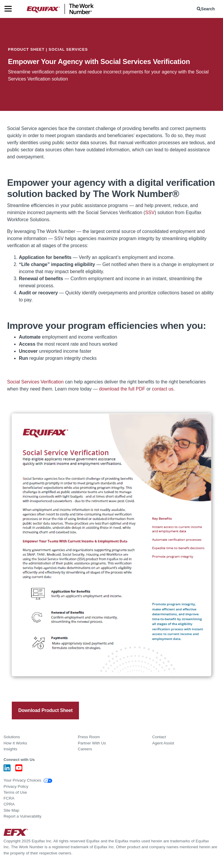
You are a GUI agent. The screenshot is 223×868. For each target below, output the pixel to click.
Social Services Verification (35, 382)
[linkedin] (47, 689)
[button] (207, 9)
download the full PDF (122, 389)
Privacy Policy (16, 786)
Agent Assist (163, 743)
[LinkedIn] (7, 770)
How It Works (15, 743)
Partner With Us (92, 743)
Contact (159, 737)
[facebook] (26, 689)
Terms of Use (15, 792)
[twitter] (37, 689)
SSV (150, 213)
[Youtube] (19, 770)
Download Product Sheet (45, 710)
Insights (10, 749)
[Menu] (10, 9)
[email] (57, 689)
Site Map (11, 810)
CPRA (9, 804)
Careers (85, 749)
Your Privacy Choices (28, 780)
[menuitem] (207, 9)
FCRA (9, 798)
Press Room (89, 737)
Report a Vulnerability (23, 816)
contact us (163, 389)
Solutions (12, 737)
